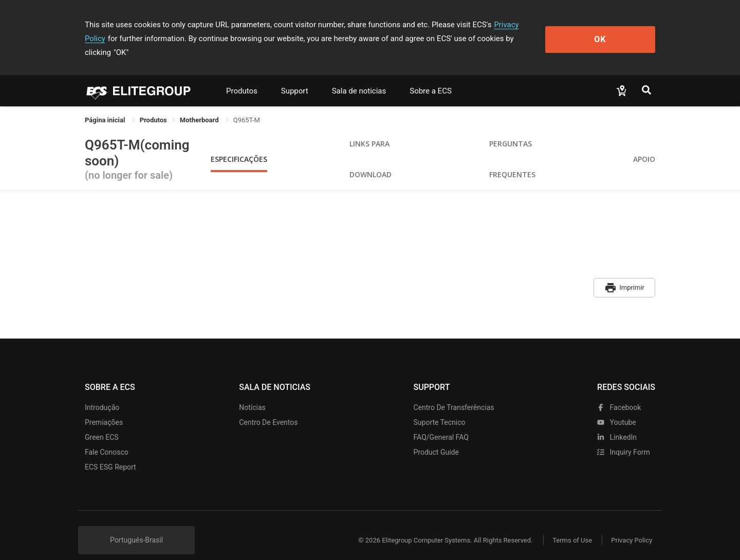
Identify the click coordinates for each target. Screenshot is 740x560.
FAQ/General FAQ (441, 422)
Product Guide (436, 437)
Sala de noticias (359, 77)
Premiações (104, 407)
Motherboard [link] (200, 106)
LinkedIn (617, 422)
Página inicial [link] (106, 106)
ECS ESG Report (110, 452)
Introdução (102, 393)
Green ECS (102, 422)
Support (295, 77)
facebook (619, 393)
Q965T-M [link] (247, 106)
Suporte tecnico (440, 407)
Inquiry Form (624, 437)
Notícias (252, 393)
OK (613, 32)
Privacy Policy (517, 25)
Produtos (242, 77)
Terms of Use (570, 525)
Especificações (239, 145)
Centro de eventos (268, 407)
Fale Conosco (107, 437)
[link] (153, 106)
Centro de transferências (454, 393)
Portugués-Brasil (136, 525)
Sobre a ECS (431, 77)
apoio (644, 145)
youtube (617, 407)
